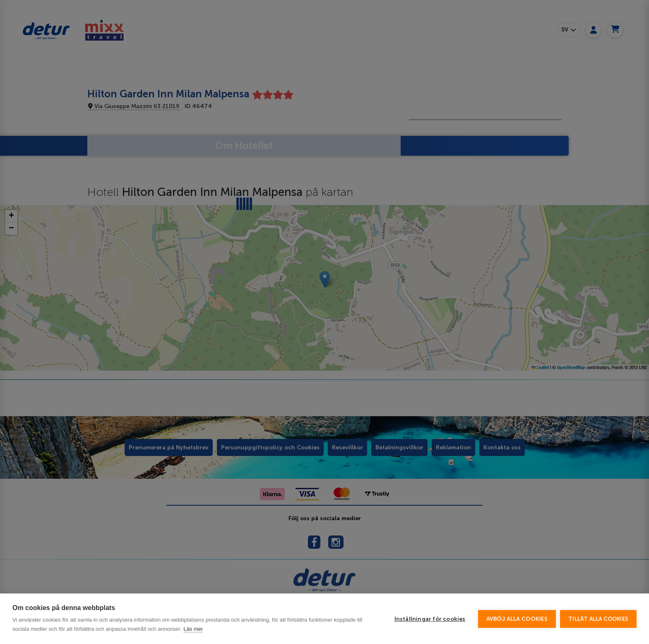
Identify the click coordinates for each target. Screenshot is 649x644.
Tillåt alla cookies (598, 619)
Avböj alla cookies (517, 619)
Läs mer (193, 629)
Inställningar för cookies (430, 619)
